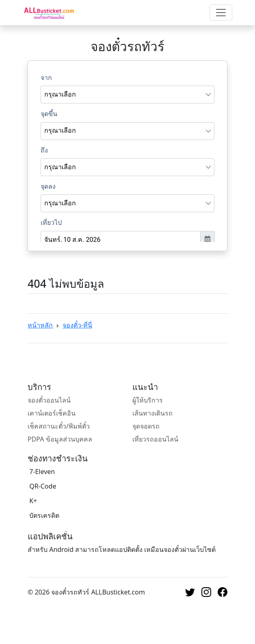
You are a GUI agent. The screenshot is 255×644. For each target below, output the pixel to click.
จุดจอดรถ (146, 426)
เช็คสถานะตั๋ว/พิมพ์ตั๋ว (59, 426)
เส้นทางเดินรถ (152, 413)
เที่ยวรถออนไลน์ (155, 439)
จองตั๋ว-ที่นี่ (77, 325)
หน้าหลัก (40, 325)
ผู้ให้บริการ (148, 400)
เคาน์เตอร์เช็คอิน (52, 413)
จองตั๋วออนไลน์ (49, 400)
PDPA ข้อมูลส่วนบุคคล (60, 439)
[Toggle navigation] (221, 13)
